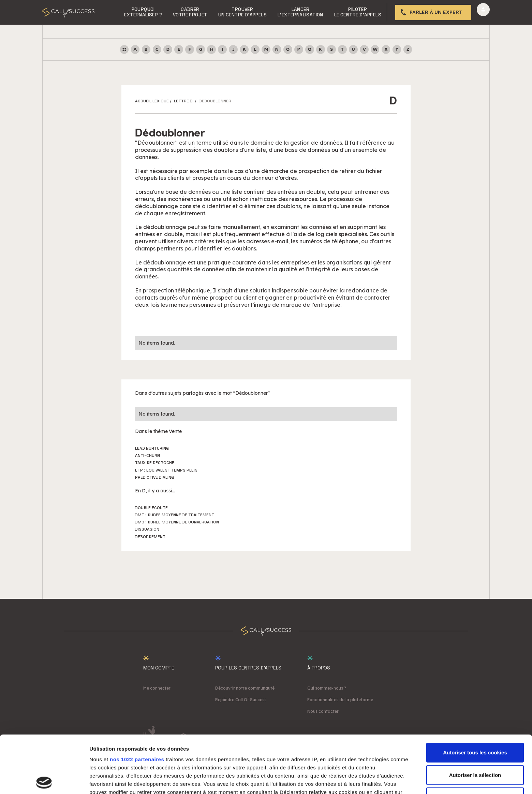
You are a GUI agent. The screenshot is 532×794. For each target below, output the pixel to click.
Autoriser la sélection (475, 717)
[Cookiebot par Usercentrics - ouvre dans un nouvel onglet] (44, 781)
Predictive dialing (154, 477)
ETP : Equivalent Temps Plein (166, 470)
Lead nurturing (152, 448)
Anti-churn (147, 456)
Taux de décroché (155, 463)
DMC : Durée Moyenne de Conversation (177, 522)
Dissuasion (147, 529)
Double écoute (151, 508)
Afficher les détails (376, 781)
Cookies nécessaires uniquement (475, 740)
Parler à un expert (436, 12)
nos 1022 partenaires (137, 702)
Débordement (150, 537)
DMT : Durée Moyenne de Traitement (175, 515)
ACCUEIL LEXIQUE (152, 101)
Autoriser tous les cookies (475, 695)
